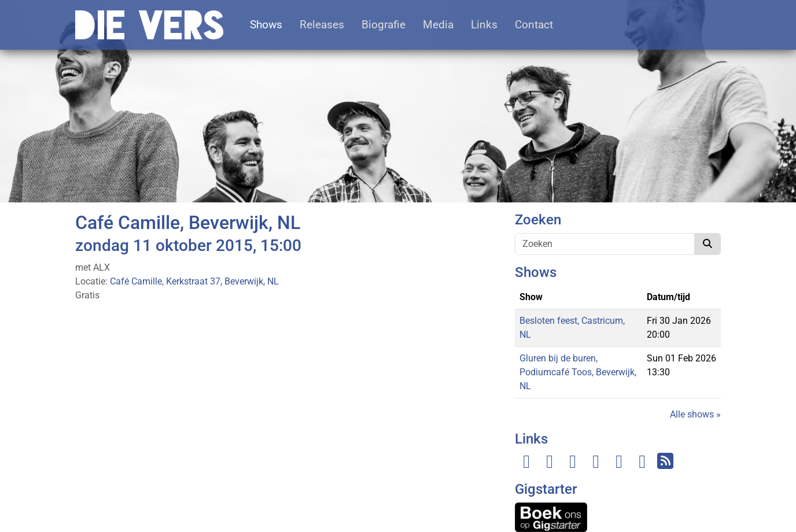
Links (484, 25)
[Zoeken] (605, 244)
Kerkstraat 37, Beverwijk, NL (222, 281)
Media (438, 25)
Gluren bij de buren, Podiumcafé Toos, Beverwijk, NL (578, 372)
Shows (266, 25)
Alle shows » (695, 414)
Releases (322, 25)
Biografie (384, 25)
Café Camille (136, 281)
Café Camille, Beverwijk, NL (188, 223)
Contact (534, 25)
